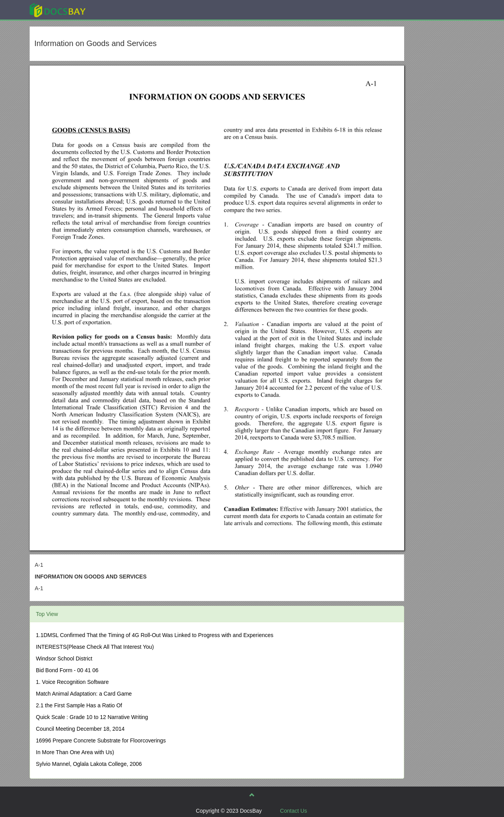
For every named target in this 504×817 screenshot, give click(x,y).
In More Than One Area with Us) (75, 752)
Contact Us (294, 811)
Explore (116, 10)
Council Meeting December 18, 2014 (80, 729)
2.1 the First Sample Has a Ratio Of (79, 705)
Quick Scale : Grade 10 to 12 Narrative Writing (92, 717)
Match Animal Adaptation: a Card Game (84, 694)
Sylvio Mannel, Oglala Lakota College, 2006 (89, 764)
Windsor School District (64, 659)
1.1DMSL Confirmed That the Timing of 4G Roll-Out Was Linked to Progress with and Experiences (155, 635)
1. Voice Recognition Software (72, 682)
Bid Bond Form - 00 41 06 (67, 670)
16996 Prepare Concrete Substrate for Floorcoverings (101, 740)
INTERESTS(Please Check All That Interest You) (95, 647)
